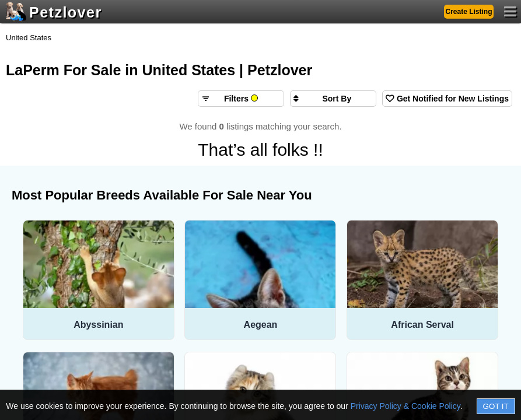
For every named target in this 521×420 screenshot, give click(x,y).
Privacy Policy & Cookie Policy (405, 406)
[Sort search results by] (333, 99)
